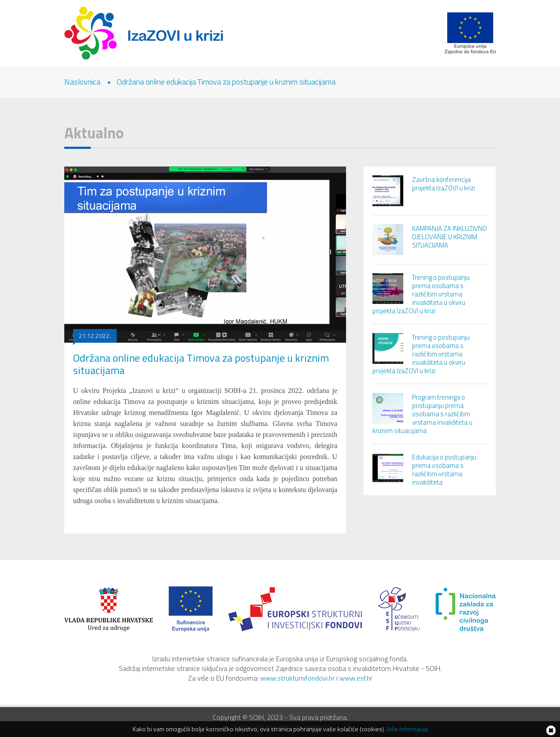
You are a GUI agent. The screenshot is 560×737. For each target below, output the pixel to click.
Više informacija (407, 729)
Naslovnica (82, 82)
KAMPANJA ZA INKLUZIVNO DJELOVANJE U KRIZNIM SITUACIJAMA (449, 237)
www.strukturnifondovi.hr (297, 678)
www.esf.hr (356, 678)
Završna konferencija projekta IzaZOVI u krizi (444, 184)
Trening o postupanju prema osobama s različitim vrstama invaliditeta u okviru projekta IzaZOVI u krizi (421, 294)
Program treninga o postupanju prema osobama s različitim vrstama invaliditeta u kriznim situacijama (422, 414)
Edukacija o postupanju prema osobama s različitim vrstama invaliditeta (444, 470)
